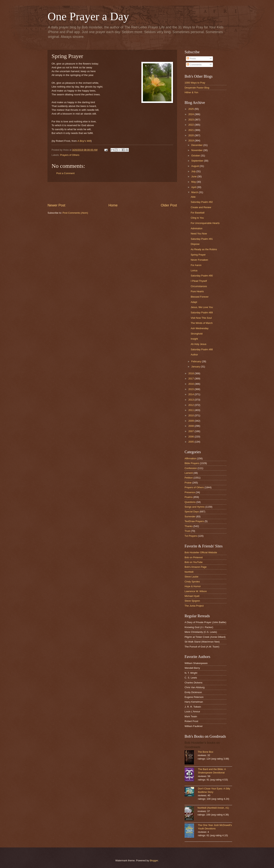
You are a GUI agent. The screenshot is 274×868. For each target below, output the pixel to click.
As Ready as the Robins (204, 249)
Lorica (194, 270)
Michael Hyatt (192, 596)
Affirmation (190, 458)
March (195, 192)
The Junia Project (194, 606)
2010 (191, 415)
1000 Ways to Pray (195, 83)
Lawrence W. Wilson (196, 591)
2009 (191, 421)
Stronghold (197, 334)
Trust (187, 531)
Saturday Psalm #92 (202, 202)
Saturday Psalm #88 (202, 349)
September (198, 161)
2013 (191, 400)
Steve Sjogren (192, 601)
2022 (191, 125)
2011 (191, 410)
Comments (194, 65)
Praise (188, 483)
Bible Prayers (192, 463)
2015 (191, 389)
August (195, 166)
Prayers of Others (70, 155)
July (194, 171)
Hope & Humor (193, 586)
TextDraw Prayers (194, 521)
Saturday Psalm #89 (202, 313)
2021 (191, 130)
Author (194, 355)
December (197, 145)
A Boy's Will (84, 141)
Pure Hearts (197, 291)
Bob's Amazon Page (196, 567)
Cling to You (197, 218)
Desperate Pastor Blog (197, 88)
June (194, 176)
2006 (191, 437)
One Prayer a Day (88, 16)
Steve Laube (191, 577)
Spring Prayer (198, 255)
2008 (191, 426)
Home (113, 205)
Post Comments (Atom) (75, 213)
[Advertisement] (112, 192)
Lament (189, 473)
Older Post (169, 205)
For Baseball (198, 213)
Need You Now (199, 234)
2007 (191, 431)
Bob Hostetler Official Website (201, 552)
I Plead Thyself (199, 281)
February (196, 361)
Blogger (154, 860)
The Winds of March (202, 323)
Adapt (194, 302)
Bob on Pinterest (194, 557)
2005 (191, 442)
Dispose (195, 244)
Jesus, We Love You (202, 307)
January (196, 367)
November (197, 150)
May (194, 182)
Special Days (192, 512)
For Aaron (196, 265)
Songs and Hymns (195, 507)
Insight (194, 339)
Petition (189, 478)
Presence (190, 492)
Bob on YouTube (194, 562)
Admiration (197, 228)
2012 (191, 405)
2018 (191, 373)
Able (193, 197)
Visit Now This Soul (201, 318)
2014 (191, 394)
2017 (191, 379)
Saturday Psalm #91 (202, 239)
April (194, 187)
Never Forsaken (199, 260)
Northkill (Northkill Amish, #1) (213, 808)
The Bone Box (205, 752)
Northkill (189, 572)
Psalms (189, 497)
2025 (191, 109)
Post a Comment (65, 173)
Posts (191, 59)
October (196, 156)
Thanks (189, 526)
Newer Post (56, 205)
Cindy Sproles (192, 582)
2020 (191, 135)
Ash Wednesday (200, 328)
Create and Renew (201, 207)
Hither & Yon (191, 92)
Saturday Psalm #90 (202, 276)
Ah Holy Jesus (198, 344)
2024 (191, 114)
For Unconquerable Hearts (205, 223)
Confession (191, 468)
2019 (191, 141)
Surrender (190, 516)
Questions (190, 502)
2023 (191, 120)
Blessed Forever (200, 297)
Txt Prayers (191, 536)
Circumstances (199, 286)
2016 (191, 384)
